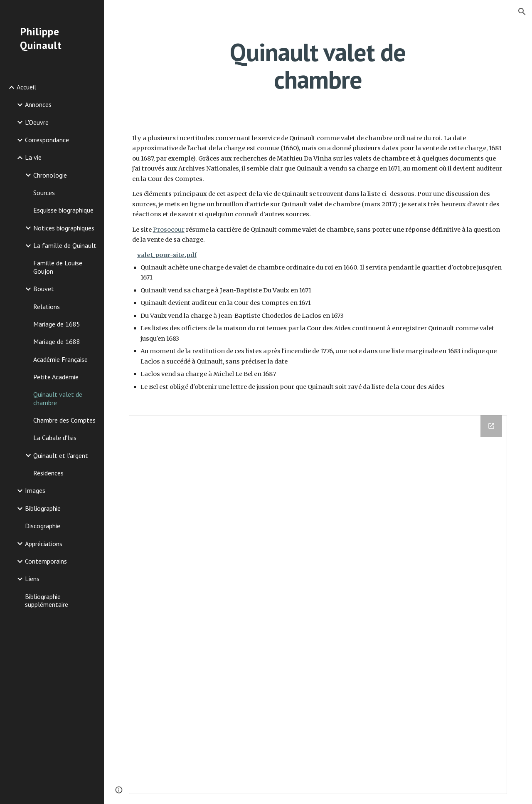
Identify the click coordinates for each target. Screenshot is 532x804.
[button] (522, 12)
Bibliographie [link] (43, 508)
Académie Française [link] (60, 359)
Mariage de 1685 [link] (57, 324)
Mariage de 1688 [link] (57, 341)
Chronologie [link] (50, 175)
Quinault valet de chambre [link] (58, 398)
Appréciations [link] (44, 544)
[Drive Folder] (318, 605)
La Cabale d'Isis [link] (55, 438)
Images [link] (35, 490)
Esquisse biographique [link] (63, 210)
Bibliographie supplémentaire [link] (47, 600)
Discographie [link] (43, 526)
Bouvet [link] (44, 289)
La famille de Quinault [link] (65, 245)
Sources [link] (44, 193)
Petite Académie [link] (56, 377)
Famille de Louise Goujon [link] (58, 267)
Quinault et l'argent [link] (61, 455)
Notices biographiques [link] (64, 228)
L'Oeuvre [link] (37, 122)
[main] (318, 66)
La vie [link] (33, 157)
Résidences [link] (48, 473)
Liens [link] (32, 579)
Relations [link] (47, 307)
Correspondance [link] (47, 140)
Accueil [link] (26, 87)
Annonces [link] (38, 104)
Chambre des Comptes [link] (64, 420)
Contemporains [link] (46, 561)
